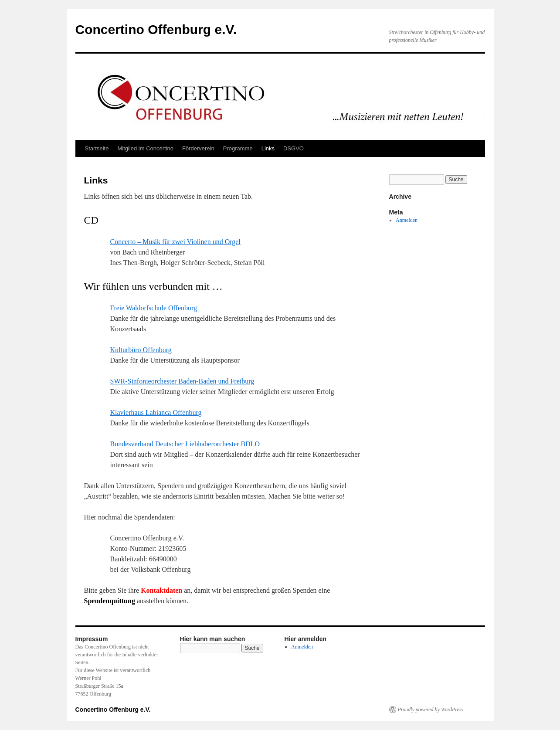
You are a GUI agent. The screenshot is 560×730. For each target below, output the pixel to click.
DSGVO (294, 148)
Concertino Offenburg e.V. (156, 29)
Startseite (97, 148)
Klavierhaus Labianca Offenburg (156, 413)
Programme (238, 148)
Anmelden (407, 220)
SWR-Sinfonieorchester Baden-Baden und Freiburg (182, 381)
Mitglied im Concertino (145, 148)
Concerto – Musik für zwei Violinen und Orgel (175, 242)
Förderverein (198, 148)
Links (268, 148)
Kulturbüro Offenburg (141, 350)
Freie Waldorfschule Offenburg (154, 308)
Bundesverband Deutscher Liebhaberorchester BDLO (185, 444)
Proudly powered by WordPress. (431, 710)
